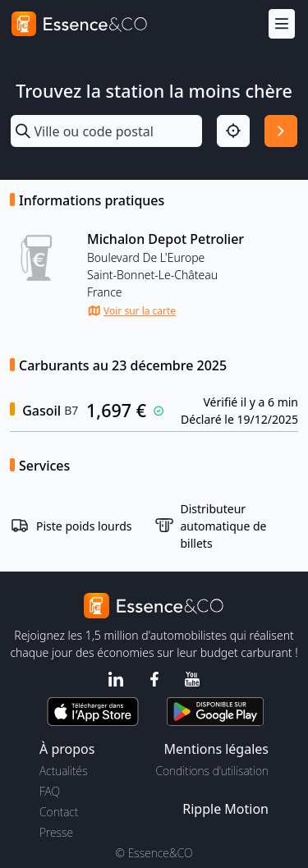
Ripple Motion (225, 809)
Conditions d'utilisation (212, 771)
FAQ (50, 791)
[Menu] (282, 24)
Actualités (64, 771)
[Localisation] (233, 131)
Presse (56, 832)
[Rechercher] (281, 131)
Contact (59, 812)
